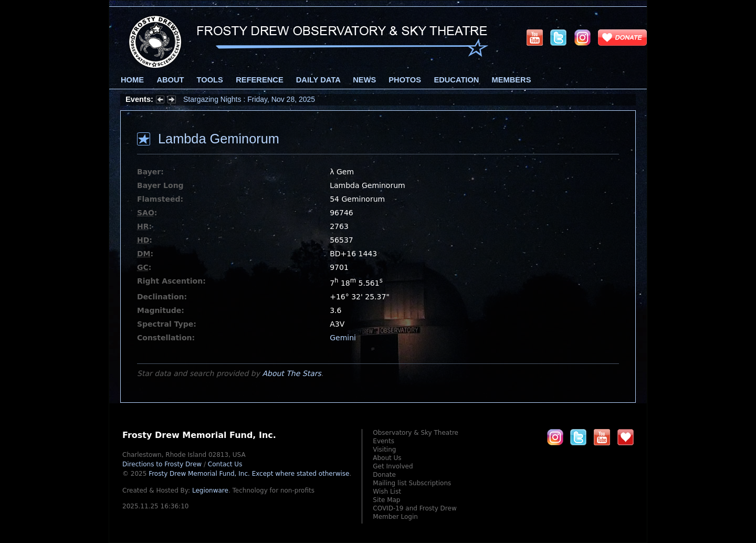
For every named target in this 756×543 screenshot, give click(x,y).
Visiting (384, 450)
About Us (387, 458)
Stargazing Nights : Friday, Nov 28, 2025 (249, 99)
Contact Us (225, 464)
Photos (405, 80)
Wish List (387, 492)
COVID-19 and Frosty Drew (414, 508)
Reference (259, 80)
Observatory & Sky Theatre (416, 433)
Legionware (210, 490)
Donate (384, 475)
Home (132, 80)
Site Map (386, 500)
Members (512, 80)
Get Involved (393, 466)
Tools (210, 80)
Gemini (343, 338)
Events (384, 441)
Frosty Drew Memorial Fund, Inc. (249, 474)
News (364, 80)
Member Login (395, 517)
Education (456, 80)
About (170, 80)
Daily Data (318, 80)
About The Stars (291, 373)
